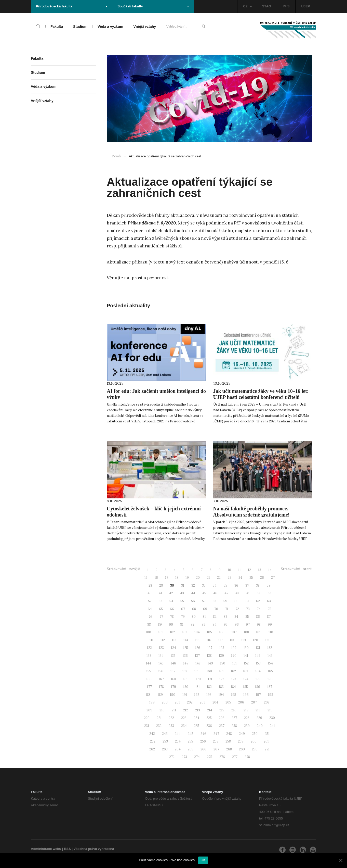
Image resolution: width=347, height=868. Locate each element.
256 (203, 741)
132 (270, 648)
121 (267, 640)
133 (149, 656)
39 (269, 586)
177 (149, 687)
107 (234, 632)
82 (215, 617)
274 (197, 757)
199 (152, 702)
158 (185, 671)
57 (204, 601)
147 (186, 663)
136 (185, 656)
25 (251, 578)
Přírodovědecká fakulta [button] (72, 6)
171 (210, 679)
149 (210, 663)
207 (254, 702)
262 (152, 749)
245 (191, 734)
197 (258, 695)
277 (235, 757)
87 (269, 617)
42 (171, 593)
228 (247, 718)
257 (216, 741)
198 (271, 695)
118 (232, 640)
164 (258, 671)
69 (205, 609)
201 (177, 702)
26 (262, 578)
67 (183, 609)
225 (209, 718)
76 (150, 617)
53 (161, 601)
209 (149, 710)
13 (260, 570)
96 (237, 625)
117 (221, 640)
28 (150, 586)
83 (225, 617)
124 (173, 648)
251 (267, 734)
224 (196, 718)
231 (147, 726)
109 (259, 632)
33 (204, 586)
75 (270, 609)
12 (249, 570)
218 (258, 710)
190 (173, 695)
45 (204, 593)
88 (149, 625)
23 (230, 578)
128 (222, 648)
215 (222, 710)
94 (215, 625)
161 (221, 671)
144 (149, 663)
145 (161, 663)
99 (270, 625)
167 (161, 679)
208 (267, 702)
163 (246, 671)
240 (260, 726)
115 (197, 640)
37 (247, 586)
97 (248, 625)
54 (171, 601)
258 (228, 741)
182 (209, 687)
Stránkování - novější (123, 569)
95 (226, 625)
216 (234, 710)
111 (151, 640)
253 (165, 741)
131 (258, 648)
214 (210, 710)
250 (255, 734)
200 (165, 702)
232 (159, 726)
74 (259, 609)
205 (228, 702)
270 (255, 749)
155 (149, 671)
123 (161, 648)
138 (209, 656)
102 (172, 632)
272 (172, 757)
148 (198, 663)
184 (233, 687)
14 (270, 570)
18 (177, 578)
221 (159, 718)
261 (266, 741)
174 (246, 679)
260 (254, 741)
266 (203, 749)
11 (239, 570)
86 (258, 617)
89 (160, 625)
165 (270, 671)
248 (229, 734)
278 (247, 757)
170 (198, 679)
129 (234, 648)
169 (186, 679)
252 (153, 741)
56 (193, 601)
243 (165, 734)
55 (182, 601)
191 (185, 695)
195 (234, 695)
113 (174, 640)
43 (182, 593)
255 (190, 741)
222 (171, 718)
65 (161, 609)
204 (215, 702)
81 (204, 617)
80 (194, 617)
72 (237, 609)
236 (209, 726)
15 (146, 578)
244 (178, 734)
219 (270, 710)
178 (161, 687)
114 (186, 640)
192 (197, 695)
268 (229, 749)
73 (248, 609)
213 (198, 710)
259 (241, 741)
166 (149, 679)
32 (193, 586)
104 (197, 632)
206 (241, 702)
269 (242, 749)
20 (198, 578)
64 (150, 609)
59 (225, 601)
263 (165, 749)
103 (185, 632)
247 (216, 734)
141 (246, 656)
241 (272, 726)
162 (233, 671)
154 (270, 663)
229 (259, 718)
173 (234, 679)
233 (171, 726)
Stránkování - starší (297, 569)
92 (192, 625)
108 (246, 632)
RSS (67, 849)
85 (247, 617)
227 (234, 718)
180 (186, 687)
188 (148, 695)
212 (186, 710)
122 (149, 648)
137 (197, 656)
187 (270, 687)
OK (203, 860)
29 (161, 586)
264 (178, 749)
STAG (267, 6)
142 (258, 656)
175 (258, 679)
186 (258, 687)
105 (209, 632)
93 (203, 625)
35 (225, 586)
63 (269, 601)
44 (193, 593)
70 (216, 609)
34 (215, 586)
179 (173, 687)
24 (240, 578)
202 (190, 702)
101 (161, 632)
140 (234, 656)
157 (173, 671)
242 (152, 734)
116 (209, 640)
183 (221, 687)
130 (246, 648)
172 (222, 679)
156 (161, 671)
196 (246, 695)
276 (222, 757)
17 (167, 578)
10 (229, 570)
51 (270, 593)
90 (171, 625)
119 (244, 640)
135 (173, 656)
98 (259, 625)
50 (259, 593)
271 (267, 749)
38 (258, 586)
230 (272, 718)
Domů (116, 156)
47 (226, 593)
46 (215, 593)
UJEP (306, 6)
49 (248, 593)
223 (184, 718)
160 (209, 671)
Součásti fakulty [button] (153, 6)
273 (184, 757)
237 (222, 726)
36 (236, 586)
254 (178, 741)
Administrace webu (46, 849)
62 (258, 601)
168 (173, 679)
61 (247, 601)
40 (150, 593)
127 (210, 648)
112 (163, 640)
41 (160, 593)
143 (270, 656)
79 (183, 617)
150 (223, 663)
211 (174, 710)
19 (187, 578)
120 (256, 640)
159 (197, 671)
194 (221, 695)
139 (221, 656)
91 (182, 625)
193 (209, 695)
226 (222, 718)
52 (150, 601)
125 (186, 648)
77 (161, 617)
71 (227, 609)
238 (234, 726)
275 (210, 757)
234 (184, 726)
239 (247, 726)
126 (198, 648)
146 (173, 663)
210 (162, 710)
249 (242, 734)
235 (197, 726)
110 (271, 632)
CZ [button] (247, 6)
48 (237, 593)
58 (215, 601)
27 (273, 578)
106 (222, 632)
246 (203, 734)
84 (236, 617)
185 (245, 687)
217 (246, 710)
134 (161, 656)
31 (183, 586)
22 (219, 578)
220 (147, 718)
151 (235, 663)
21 (208, 578)
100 (148, 632)
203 (203, 702)
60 (236, 601)
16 (156, 578)
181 (198, 687)
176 (270, 679)
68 (194, 609)
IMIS (286, 6)
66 (172, 609)
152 (246, 663)
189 (160, 695)
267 (216, 749)
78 (172, 617)
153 (258, 663)
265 (191, 749)
